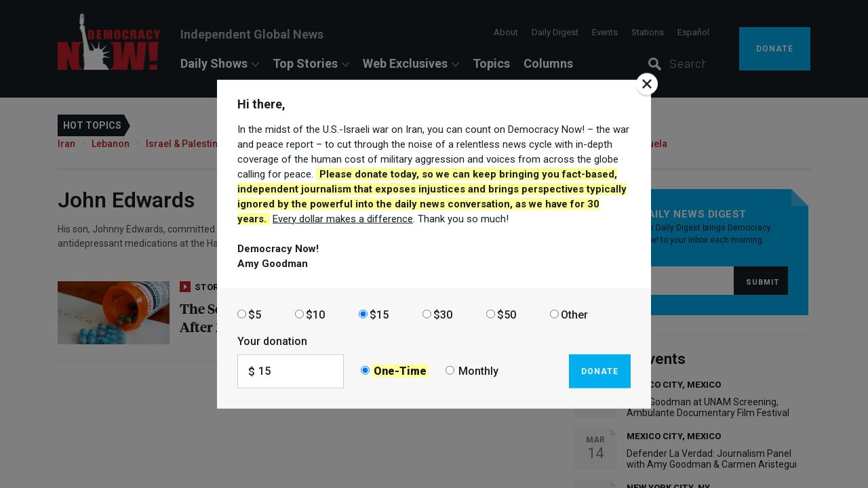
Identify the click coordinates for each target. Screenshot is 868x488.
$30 (443, 314)
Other (574, 314)
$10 (315, 314)
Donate (600, 371)
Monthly (478, 371)
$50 (507, 314)
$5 (255, 314)
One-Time (400, 371)
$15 (379, 314)
